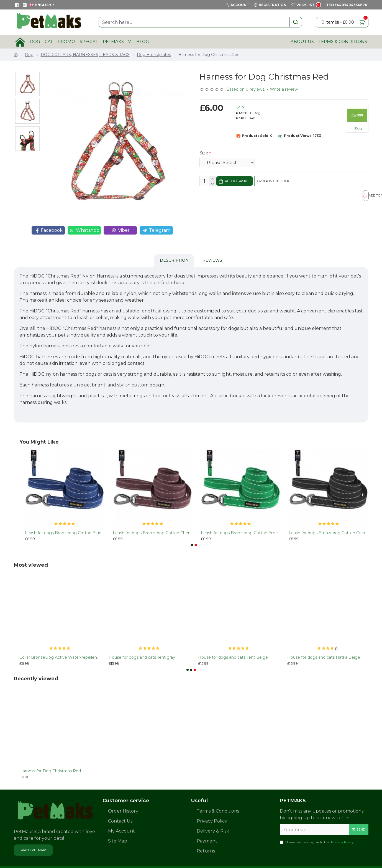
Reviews (212, 253)
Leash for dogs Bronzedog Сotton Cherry (153, 519)
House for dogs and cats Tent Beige (233, 643)
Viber (120, 230)
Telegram (156, 230)
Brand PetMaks (33, 836)
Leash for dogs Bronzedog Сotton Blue (63, 519)
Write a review (284, 89)
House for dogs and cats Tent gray (142, 643)
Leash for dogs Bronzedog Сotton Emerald (241, 519)
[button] (192, 531)
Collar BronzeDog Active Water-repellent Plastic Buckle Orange (60, 643)
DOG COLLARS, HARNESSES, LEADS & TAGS (85, 55)
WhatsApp (84, 230)
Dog (29, 55)
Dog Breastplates (154, 55)
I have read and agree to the (317, 829)
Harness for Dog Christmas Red (50, 757)
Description (174, 253)
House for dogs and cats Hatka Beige (324, 643)
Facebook (48, 230)
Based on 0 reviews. (246, 89)
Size (204, 153)
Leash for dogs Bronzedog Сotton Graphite (329, 519)
